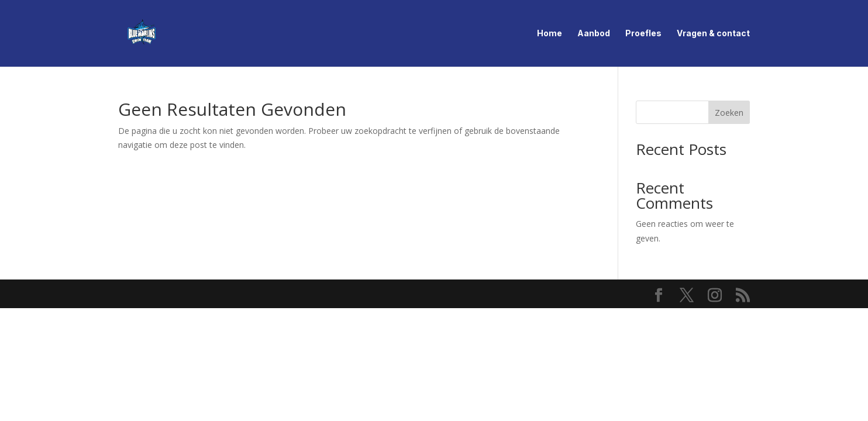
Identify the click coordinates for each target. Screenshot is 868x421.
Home (550, 34)
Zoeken (729, 113)
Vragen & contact (713, 34)
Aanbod (594, 34)
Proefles (643, 34)
